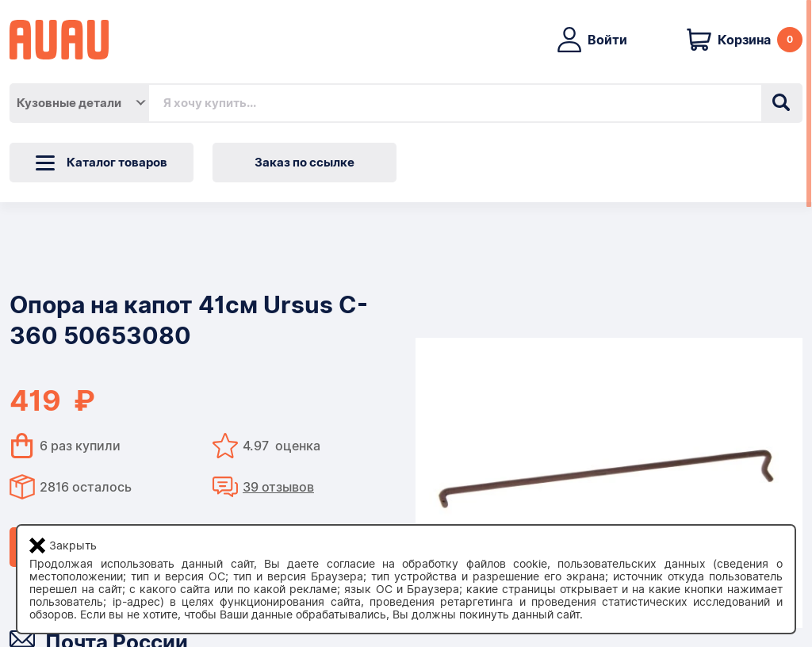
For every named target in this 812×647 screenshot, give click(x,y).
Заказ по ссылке (304, 163)
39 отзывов (278, 487)
